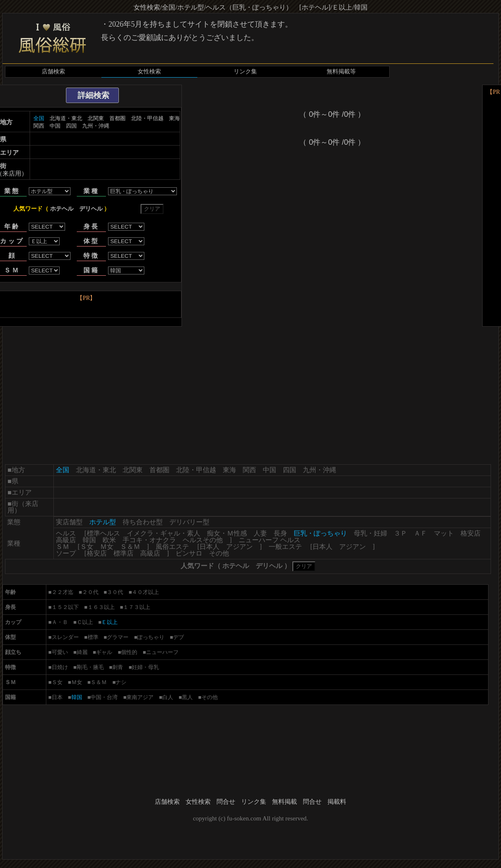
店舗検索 (53, 72)
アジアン (239, 547)
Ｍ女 (107, 547)
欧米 (109, 540)
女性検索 (149, 72)
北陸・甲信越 (147, 118)
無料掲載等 (341, 72)
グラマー (118, 637)
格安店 (471, 533)
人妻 (260, 533)
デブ (179, 637)
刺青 (118, 667)
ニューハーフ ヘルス (269, 540)
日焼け (60, 667)
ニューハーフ (162, 652)
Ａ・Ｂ (60, 622)
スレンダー (65, 637)
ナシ (121, 682)
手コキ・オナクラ (149, 540)
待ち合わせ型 (143, 522)
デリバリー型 (189, 522)
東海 (174, 118)
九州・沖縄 (96, 126)
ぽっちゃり (151, 637)
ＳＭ (63, 547)
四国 (71, 126)
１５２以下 (65, 607)
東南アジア (140, 697)
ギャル (104, 652)
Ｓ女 (87, 547)
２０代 (90, 592)
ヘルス (66, 533)
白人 (168, 697)
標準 (93, 637)
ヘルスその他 (203, 540)
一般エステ (285, 547)
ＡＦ (420, 533)
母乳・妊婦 (370, 533)
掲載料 (337, 802)
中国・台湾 (104, 697)
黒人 (187, 697)
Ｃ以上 (85, 622)
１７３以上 (137, 607)
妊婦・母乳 (145, 667)
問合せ (226, 802)
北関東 (96, 118)
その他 (219, 553)
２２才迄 (63, 592)
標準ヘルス (103, 533)
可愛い (60, 652)
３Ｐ (400, 533)
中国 (55, 126)
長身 (280, 533)
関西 (39, 126)
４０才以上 (145, 592)
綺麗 (82, 652)
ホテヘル (62, 209)
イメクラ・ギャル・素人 (164, 533)
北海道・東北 (66, 118)
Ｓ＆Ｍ (130, 547)
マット (444, 533)
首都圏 (117, 118)
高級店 (66, 540)
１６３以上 (101, 607)
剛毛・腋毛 (90, 667)
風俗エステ (172, 547)
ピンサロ (189, 553)
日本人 (209, 547)
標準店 (123, 553)
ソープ (66, 553)
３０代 (115, 592)
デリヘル (91, 209)
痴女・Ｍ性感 (227, 533)
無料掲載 (284, 802)
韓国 (89, 540)
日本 (57, 697)
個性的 (129, 652)
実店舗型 (69, 522)
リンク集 (245, 72)
